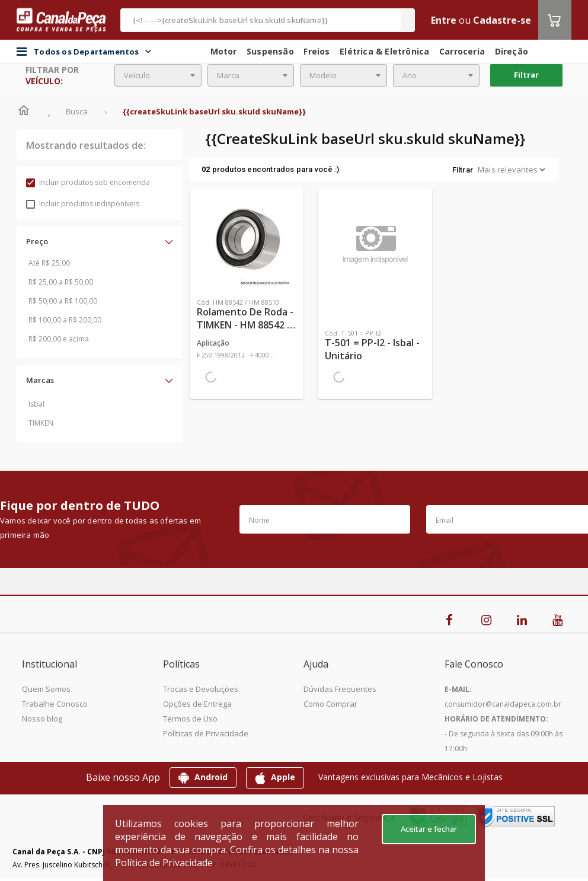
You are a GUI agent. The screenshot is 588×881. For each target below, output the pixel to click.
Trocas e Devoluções (201, 689)
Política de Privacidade (164, 863)
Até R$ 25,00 (49, 263)
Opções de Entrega (197, 704)
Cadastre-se (502, 20)
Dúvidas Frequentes (340, 689)
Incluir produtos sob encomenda (88, 182)
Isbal (36, 404)
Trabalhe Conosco (55, 704)
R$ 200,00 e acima (59, 339)
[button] (100, 241)
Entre (444, 20)
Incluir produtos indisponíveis (83, 204)
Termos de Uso (190, 719)
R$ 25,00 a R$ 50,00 (61, 282)
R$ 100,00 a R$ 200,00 (65, 320)
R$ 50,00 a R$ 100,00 (63, 301)
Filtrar (526, 75)
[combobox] (158, 75)
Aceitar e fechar (429, 829)
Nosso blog (42, 719)
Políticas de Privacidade (206, 733)
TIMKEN (41, 423)
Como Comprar (330, 704)
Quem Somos (46, 689)
